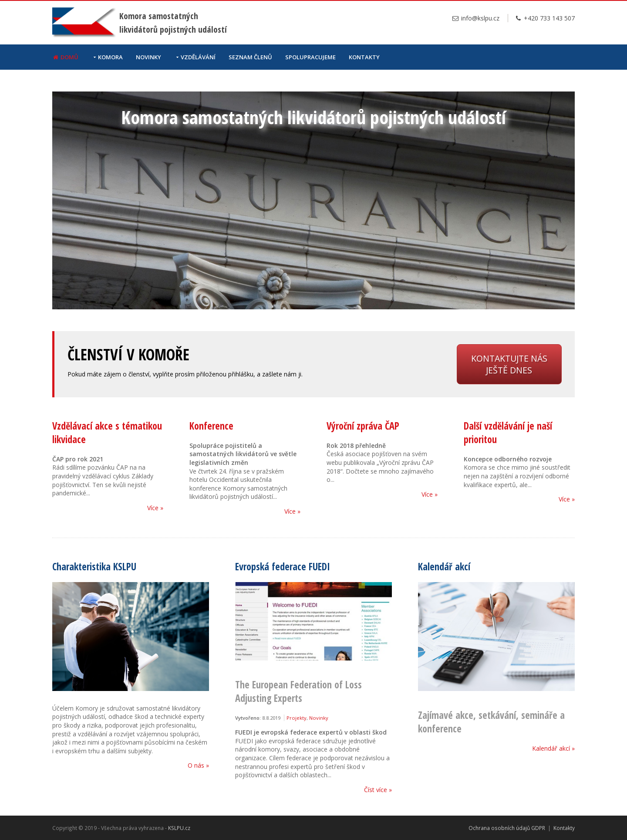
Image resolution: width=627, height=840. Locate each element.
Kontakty (364, 57)
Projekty (297, 718)
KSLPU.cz (179, 828)
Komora (110, 57)
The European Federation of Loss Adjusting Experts (298, 691)
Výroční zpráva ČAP (363, 426)
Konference (211, 426)
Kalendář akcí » (553, 748)
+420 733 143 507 (545, 18)
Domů (65, 57)
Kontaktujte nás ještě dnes (509, 364)
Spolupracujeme (310, 57)
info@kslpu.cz (475, 18)
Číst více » (378, 790)
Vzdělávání (198, 57)
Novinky (148, 57)
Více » (155, 508)
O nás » (198, 765)
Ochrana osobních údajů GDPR (507, 828)
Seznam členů (250, 57)
